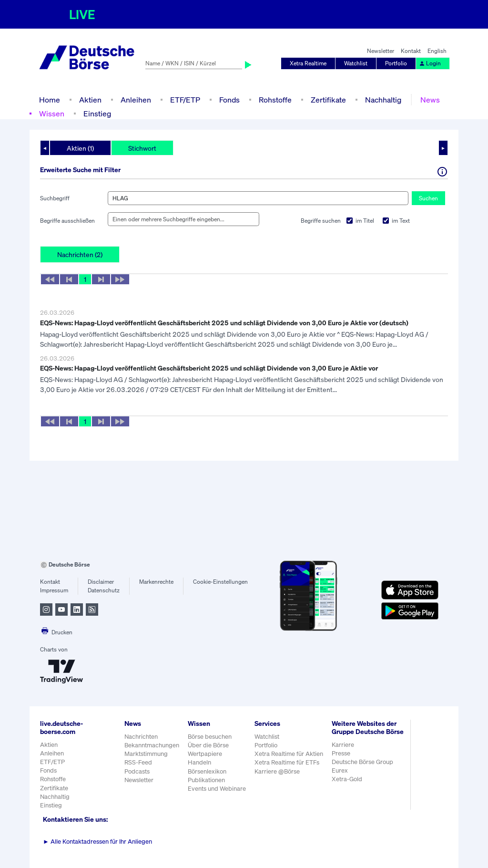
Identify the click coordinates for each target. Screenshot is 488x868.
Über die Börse (208, 745)
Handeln (199, 762)
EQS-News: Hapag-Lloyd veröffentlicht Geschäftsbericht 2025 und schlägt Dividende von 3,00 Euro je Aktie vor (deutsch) (224, 323)
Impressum (54, 590)
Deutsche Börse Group (362, 762)
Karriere (343, 745)
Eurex (340, 770)
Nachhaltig (383, 100)
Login (430, 63)
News (430, 100)
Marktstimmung (146, 754)
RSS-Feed (138, 762)
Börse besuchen (210, 737)
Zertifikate (328, 100)
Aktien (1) (80, 148)
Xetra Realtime (308, 63)
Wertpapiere (205, 754)
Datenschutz (104, 590)
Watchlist (356, 63)
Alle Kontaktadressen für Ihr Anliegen (97, 842)
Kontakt (411, 51)
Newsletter (381, 51)
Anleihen (136, 100)
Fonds (229, 100)
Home (50, 100)
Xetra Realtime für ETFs (287, 762)
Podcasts (137, 771)
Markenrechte (156, 582)
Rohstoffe (275, 100)
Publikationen (206, 780)
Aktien (90, 100)
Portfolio (396, 63)
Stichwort (142, 148)
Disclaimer (101, 582)
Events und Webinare (217, 789)
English (437, 51)
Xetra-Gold (347, 779)
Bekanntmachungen (152, 745)
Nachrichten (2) (80, 254)
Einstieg (97, 114)
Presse (341, 753)
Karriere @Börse (277, 771)
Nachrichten (141, 737)
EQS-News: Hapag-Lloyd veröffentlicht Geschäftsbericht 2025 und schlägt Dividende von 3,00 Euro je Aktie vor (209, 368)
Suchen (428, 198)
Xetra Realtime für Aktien (289, 754)
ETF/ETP (185, 100)
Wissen (52, 114)
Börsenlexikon (207, 771)
